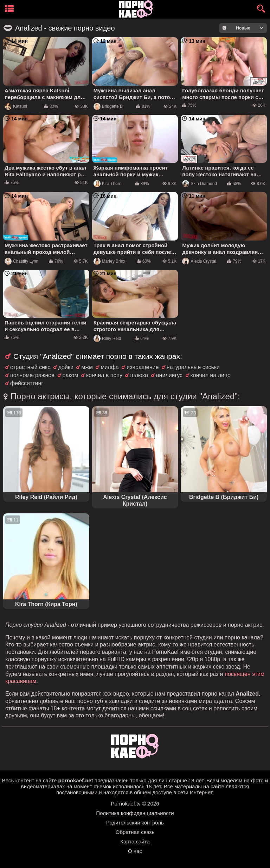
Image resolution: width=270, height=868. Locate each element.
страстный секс (30, 367)
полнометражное (32, 375)
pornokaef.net (75, 780)
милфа (110, 367)
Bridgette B (108, 106)
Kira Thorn (108, 184)
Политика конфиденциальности (135, 813)
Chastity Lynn (21, 261)
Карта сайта (135, 841)
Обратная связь (135, 832)
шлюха (139, 375)
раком (70, 375)
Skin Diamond (200, 184)
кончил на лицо (211, 375)
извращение (143, 367)
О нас (135, 851)
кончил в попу (104, 375)
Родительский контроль (135, 823)
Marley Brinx (110, 261)
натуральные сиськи (193, 367)
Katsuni (16, 106)
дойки (66, 367)
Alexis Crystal (199, 261)
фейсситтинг (27, 383)
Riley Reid (107, 338)
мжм (87, 367)
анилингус (169, 375)
